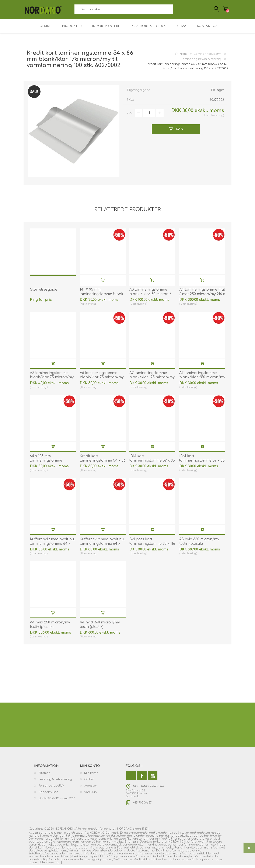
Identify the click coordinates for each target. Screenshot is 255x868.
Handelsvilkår (48, 795)
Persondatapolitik (51, 789)
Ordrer (89, 782)
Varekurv (221, 10)
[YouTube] (153, 779)
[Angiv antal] (149, 116)
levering (217, 118)
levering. (54, 865)
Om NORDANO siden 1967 (57, 801)
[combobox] (124, 11)
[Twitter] (131, 779)
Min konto (91, 776)
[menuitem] (57, 776)
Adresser (91, 789)
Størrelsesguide (44, 293)
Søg (178, 11)
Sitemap (44, 776)
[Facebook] (142, 779)
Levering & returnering (55, 782)
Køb (103, 283)
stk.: (130, 116)
